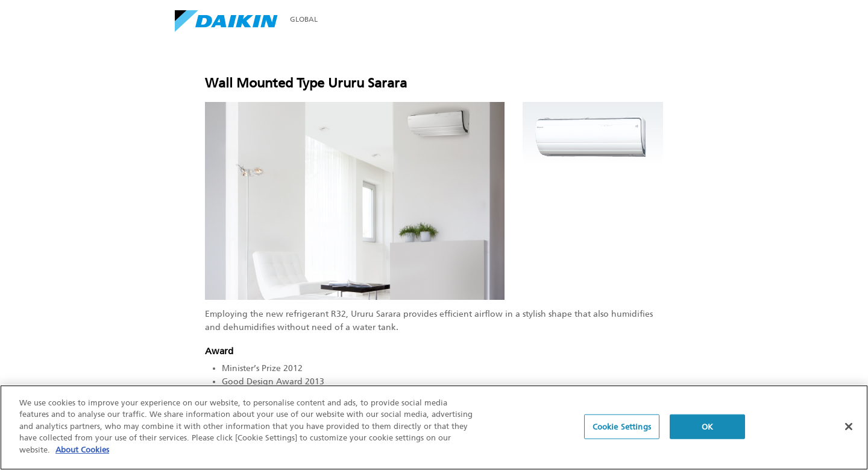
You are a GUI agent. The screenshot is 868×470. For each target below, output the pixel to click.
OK (707, 427)
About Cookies (82, 450)
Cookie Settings (622, 427)
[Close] (849, 427)
